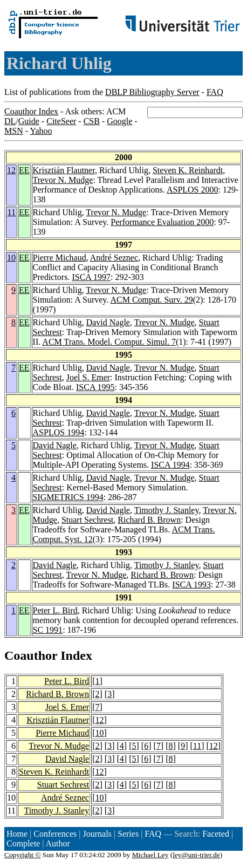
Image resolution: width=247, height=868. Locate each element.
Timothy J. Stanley (167, 510)
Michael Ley (150, 855)
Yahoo (41, 131)
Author (58, 843)
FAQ (215, 92)
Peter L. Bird (55, 610)
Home (17, 834)
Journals (97, 834)
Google (119, 121)
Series (128, 834)
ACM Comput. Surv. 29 (151, 300)
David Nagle (108, 322)
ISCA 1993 (191, 585)
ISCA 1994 (170, 465)
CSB (92, 121)
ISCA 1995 (95, 387)
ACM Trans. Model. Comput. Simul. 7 (109, 342)
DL (10, 121)
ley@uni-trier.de (196, 855)
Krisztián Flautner (64, 170)
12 (11, 170)
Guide (29, 121)
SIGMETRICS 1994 (68, 497)
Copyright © (23, 855)
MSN (14, 131)
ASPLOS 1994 (59, 432)
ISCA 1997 (91, 277)
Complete (23, 843)
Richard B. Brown (149, 520)
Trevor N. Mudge (63, 180)
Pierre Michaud (60, 258)
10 (11, 258)
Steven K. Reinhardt (188, 170)
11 (12, 212)
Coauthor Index (31, 111)
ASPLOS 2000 (193, 190)
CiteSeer (61, 121)
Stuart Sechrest (87, 520)
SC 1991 (48, 630)
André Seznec (114, 258)
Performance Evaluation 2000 (162, 222)
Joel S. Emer (88, 377)
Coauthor (31, 655)
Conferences (55, 834)
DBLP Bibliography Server (152, 92)
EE (24, 170)
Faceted (216, 834)
